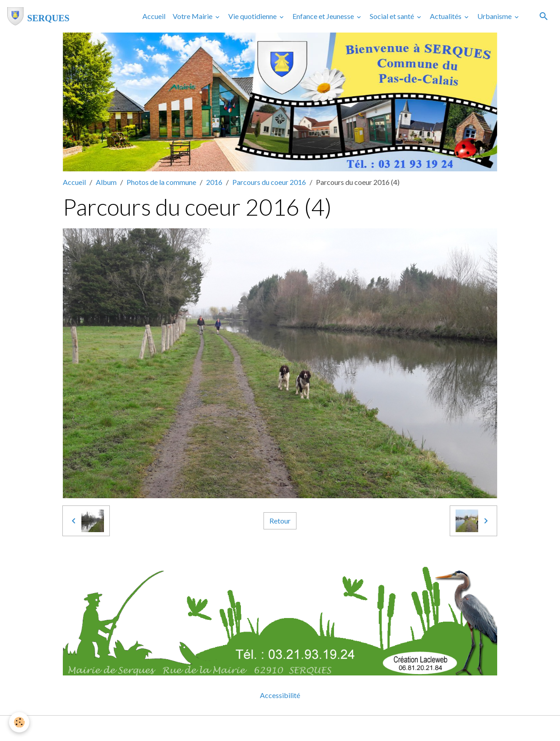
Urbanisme (495, 16)
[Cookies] (19, 722)
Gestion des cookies (311, 728)
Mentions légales (244, 728)
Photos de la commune (161, 182)
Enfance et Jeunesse (324, 16)
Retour (280, 521)
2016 (214, 182)
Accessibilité (280, 695)
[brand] (38, 16)
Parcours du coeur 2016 (269, 182)
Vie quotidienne (253, 16)
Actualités (446, 16)
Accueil (154, 16)
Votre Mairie (193, 16)
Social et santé (393, 16)
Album (106, 182)
